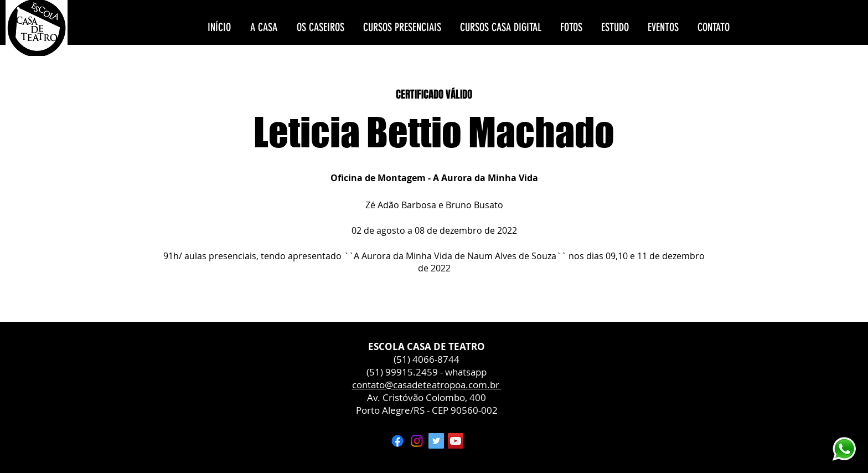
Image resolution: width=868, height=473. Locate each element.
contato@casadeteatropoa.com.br (427, 385)
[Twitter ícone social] (436, 441)
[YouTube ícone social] (456, 441)
